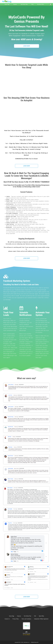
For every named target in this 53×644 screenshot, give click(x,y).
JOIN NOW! (26, 46)
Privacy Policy (16, 619)
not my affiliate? (26, 635)
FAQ (32, 4)
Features (15, 4)
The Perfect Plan (24, 4)
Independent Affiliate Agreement (41, 619)
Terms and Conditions (26, 619)
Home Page (7, 4)
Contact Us (7, 619)
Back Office (41, 616)
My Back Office (41, 4)
